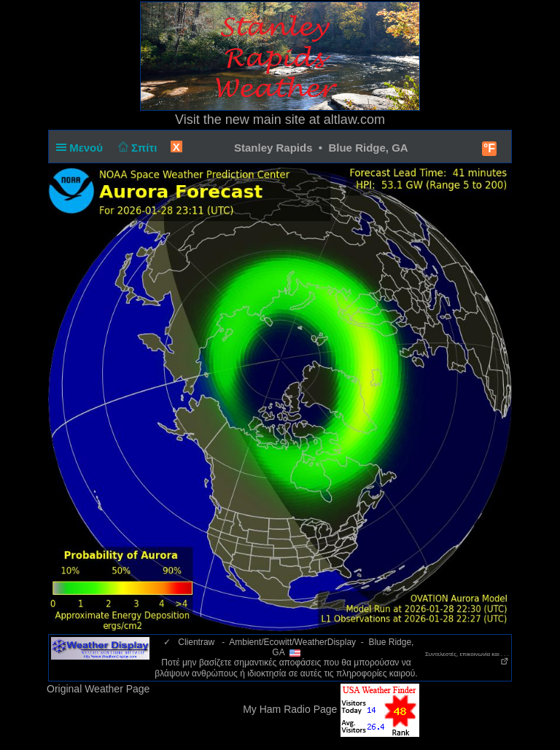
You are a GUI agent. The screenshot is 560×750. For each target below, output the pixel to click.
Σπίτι (136, 148)
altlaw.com (354, 120)
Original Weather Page (98, 689)
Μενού (82, 148)
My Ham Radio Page (290, 709)
